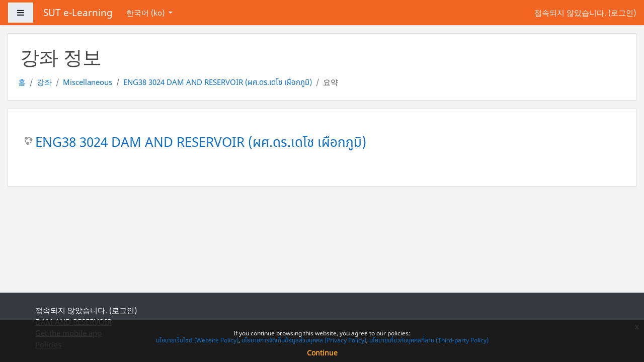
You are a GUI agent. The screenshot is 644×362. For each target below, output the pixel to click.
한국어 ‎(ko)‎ (146, 13)
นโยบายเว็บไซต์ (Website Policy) (197, 340)
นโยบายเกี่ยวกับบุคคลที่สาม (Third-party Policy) (429, 340)
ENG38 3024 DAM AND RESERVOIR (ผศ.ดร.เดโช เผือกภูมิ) (218, 82)
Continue (322, 353)
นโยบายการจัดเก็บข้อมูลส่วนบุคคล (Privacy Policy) (304, 340)
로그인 (622, 13)
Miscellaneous (88, 82)
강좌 (44, 82)
